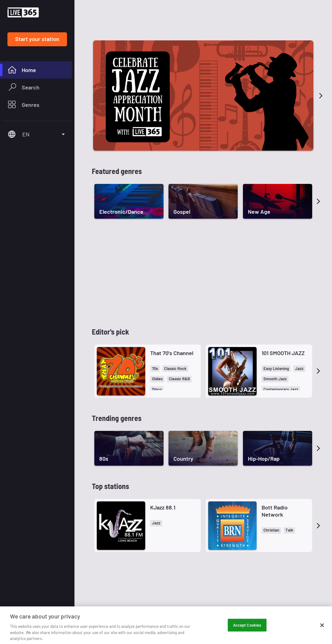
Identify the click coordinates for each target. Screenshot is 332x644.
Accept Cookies (247, 637)
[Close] (322, 637)
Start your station (37, 39)
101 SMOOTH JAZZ (283, 353)
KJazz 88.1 (163, 507)
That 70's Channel (172, 353)
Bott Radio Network (275, 511)
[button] (155, 369)
